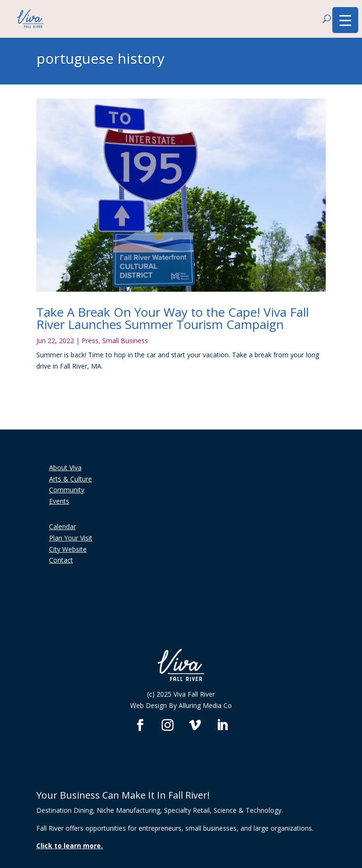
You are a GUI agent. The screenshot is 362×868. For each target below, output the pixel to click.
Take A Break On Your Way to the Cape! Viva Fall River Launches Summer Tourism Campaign (173, 318)
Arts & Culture (70, 479)
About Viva (65, 468)
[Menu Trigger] (345, 20)
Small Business (125, 341)
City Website (68, 549)
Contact (61, 560)
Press (90, 341)
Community (67, 490)
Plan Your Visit (71, 538)
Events (59, 501)
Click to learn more (69, 846)
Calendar (62, 527)
